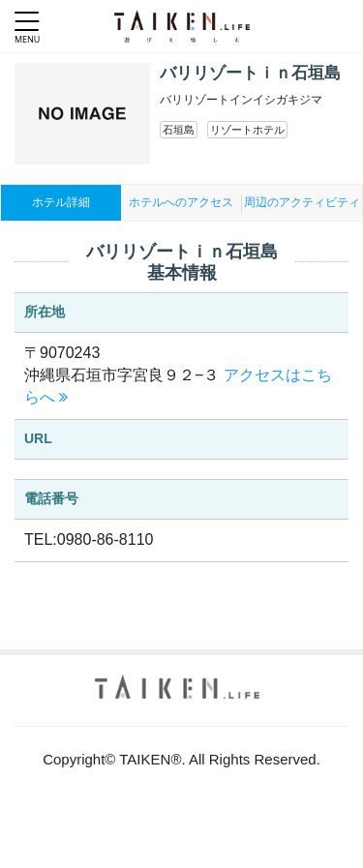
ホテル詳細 (61, 202)
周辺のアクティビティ (302, 202)
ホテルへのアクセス (181, 202)
